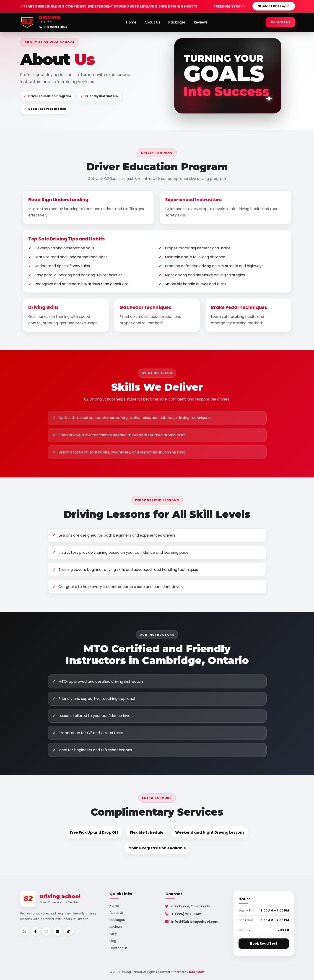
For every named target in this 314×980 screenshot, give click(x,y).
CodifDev (196, 972)
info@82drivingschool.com (192, 922)
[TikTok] (68, 931)
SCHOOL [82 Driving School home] (47, 22)
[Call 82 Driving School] (54, 27)
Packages (178, 22)
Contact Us (280, 22)
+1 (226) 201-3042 (183, 914)
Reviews (201, 22)
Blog (113, 941)
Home (132, 22)
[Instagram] (47, 931)
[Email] (57, 931)
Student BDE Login (274, 6)
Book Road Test (264, 943)
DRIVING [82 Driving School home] (50, 18)
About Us (153, 22)
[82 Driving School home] (27, 22)
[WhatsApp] (25, 931)
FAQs (113, 934)
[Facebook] (36, 931)
